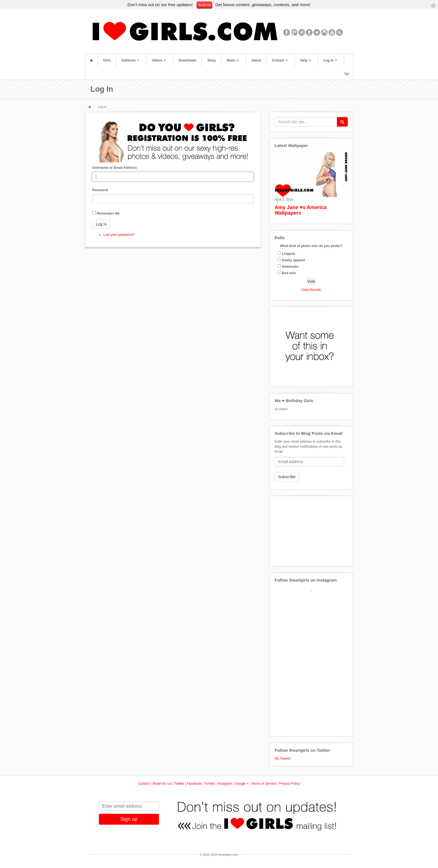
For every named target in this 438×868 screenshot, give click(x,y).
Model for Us (162, 784)
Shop (211, 60)
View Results (311, 290)
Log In (330, 60)
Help (306, 60)
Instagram (302, 32)
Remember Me (108, 214)
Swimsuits (290, 267)
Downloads (187, 60)
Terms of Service (264, 784)
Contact (280, 60)
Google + (242, 784)
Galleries (130, 60)
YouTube (332, 32)
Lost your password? (119, 235)
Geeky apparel (293, 260)
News (233, 60)
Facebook (287, 32)
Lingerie (288, 254)
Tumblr (309, 32)
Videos (159, 60)
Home (91, 60)
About (256, 60)
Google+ (294, 32)
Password (100, 190)
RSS (340, 32)
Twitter (317, 32)
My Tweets (283, 758)
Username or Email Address (115, 168)
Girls (107, 60)
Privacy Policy (290, 784)
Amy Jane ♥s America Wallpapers (301, 210)
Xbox (324, 32)
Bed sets (289, 273)
